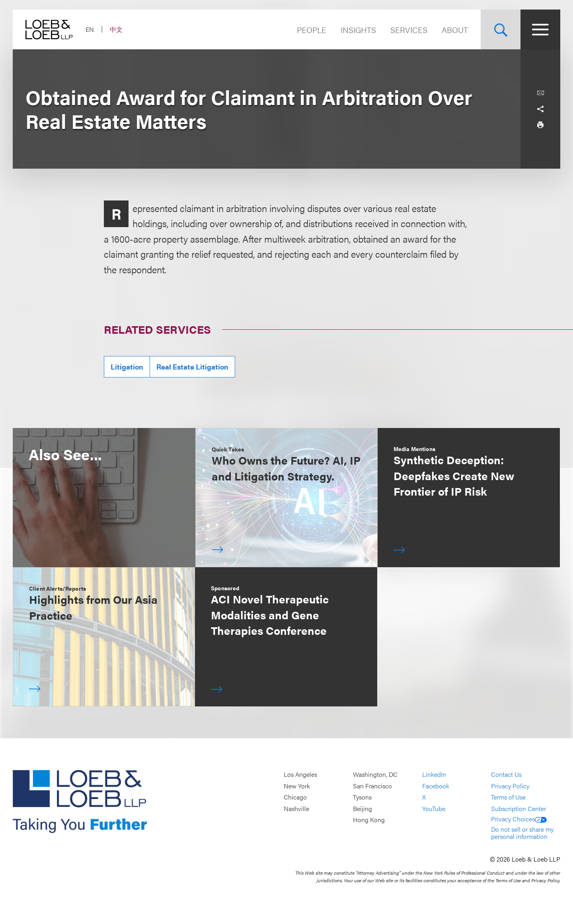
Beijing (363, 808)
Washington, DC (375, 774)
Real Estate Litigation (192, 367)
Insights (358, 30)
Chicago (295, 797)
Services (409, 30)
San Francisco (372, 786)
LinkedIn (434, 774)
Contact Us (506, 774)
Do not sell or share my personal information (522, 833)
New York (297, 786)
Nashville (296, 808)
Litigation (127, 367)
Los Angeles (300, 774)
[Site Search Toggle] (501, 29)
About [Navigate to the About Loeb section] (455, 30)
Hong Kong (369, 820)
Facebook (436, 786)
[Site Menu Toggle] (540, 29)
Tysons (362, 797)
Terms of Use (508, 797)
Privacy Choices (519, 819)
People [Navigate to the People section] (312, 30)
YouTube (434, 808)
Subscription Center (518, 808)
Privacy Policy (510, 786)
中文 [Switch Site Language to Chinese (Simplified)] (116, 29)
